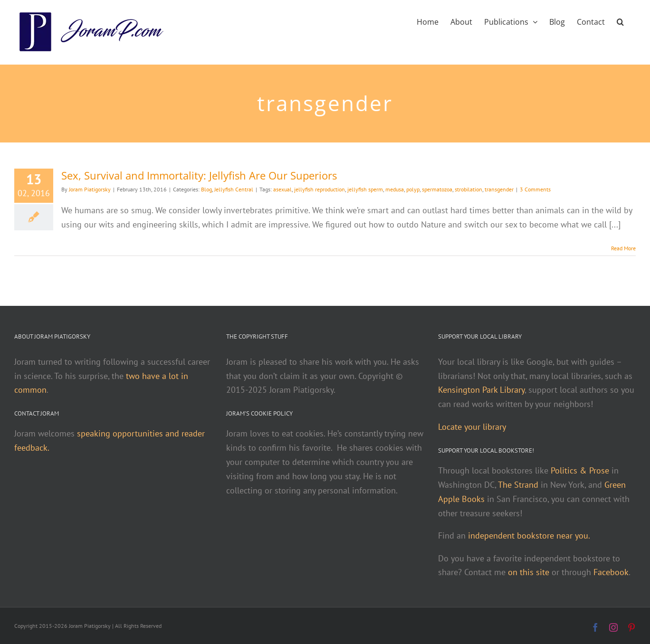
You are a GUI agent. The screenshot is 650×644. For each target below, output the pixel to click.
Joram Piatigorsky (90, 189)
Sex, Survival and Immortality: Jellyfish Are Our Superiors (199, 175)
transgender (499, 189)
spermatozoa (437, 189)
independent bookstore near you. (529, 535)
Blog (206, 189)
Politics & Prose (580, 470)
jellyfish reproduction (320, 189)
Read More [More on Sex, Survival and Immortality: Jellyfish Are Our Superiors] (623, 248)
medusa (395, 189)
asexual (282, 189)
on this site (529, 572)
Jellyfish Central (234, 189)
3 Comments (535, 189)
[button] (620, 21)
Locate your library (472, 427)
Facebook (611, 572)
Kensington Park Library (481, 390)
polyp (413, 189)
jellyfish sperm (365, 189)
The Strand (518, 485)
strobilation (468, 189)
